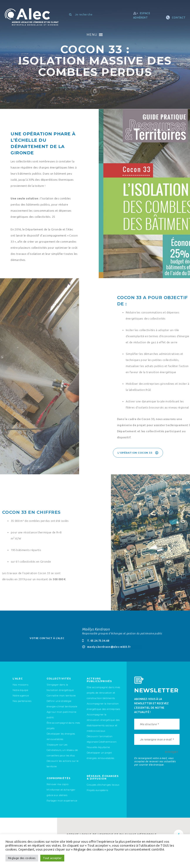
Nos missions (20, 685)
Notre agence (21, 696)
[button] (92, 35)
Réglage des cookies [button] (22, 858)
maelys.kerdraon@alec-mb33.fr (106, 650)
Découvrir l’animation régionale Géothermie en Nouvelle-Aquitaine (102, 742)
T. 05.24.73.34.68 (96, 644)
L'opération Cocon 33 (163, 453)
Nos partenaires (22, 701)
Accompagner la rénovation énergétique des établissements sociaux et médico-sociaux (103, 723)
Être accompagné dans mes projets (63, 726)
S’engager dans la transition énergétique (60, 687)
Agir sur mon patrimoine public (61, 715)
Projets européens (98, 790)
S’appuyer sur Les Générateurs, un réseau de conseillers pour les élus (62, 750)
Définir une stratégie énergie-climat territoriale (62, 704)
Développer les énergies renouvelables (61, 736)
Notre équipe (20, 690)
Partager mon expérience (62, 801)
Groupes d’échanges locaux (103, 785)
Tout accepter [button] (52, 858)
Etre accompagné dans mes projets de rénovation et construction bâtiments (103, 693)
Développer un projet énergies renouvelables (101, 755)
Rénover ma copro (58, 784)
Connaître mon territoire (61, 696)
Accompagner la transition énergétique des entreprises (103, 706)
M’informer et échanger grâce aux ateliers (61, 792)
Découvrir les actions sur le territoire (63, 764)
